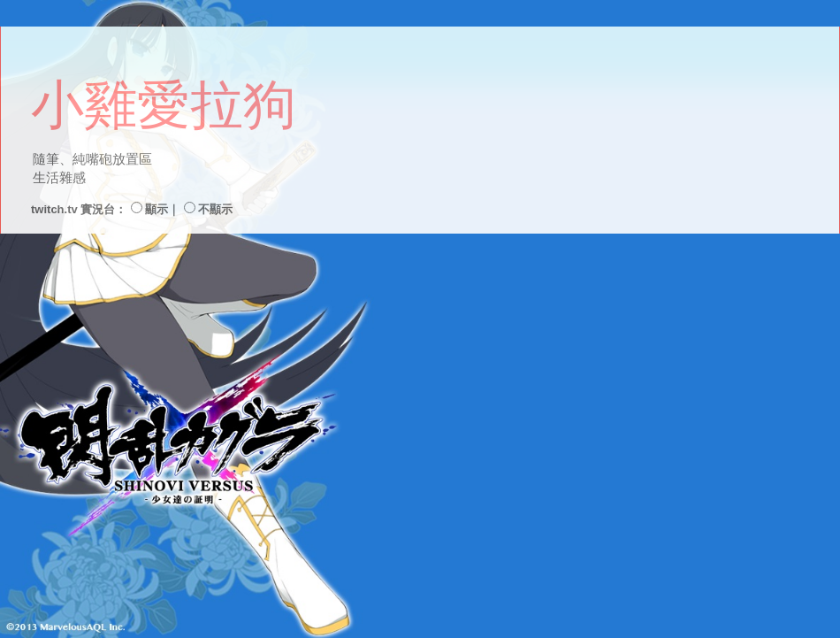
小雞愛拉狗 (164, 105)
